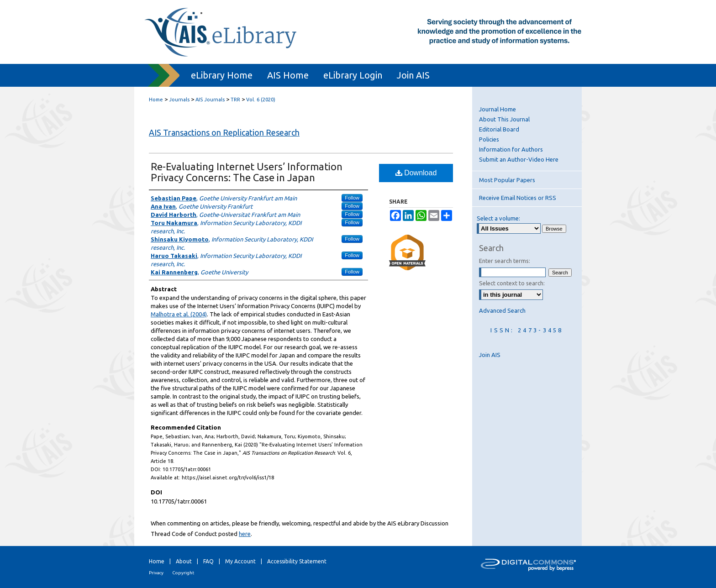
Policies (489, 139)
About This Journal (504, 119)
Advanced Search (502, 310)
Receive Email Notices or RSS (518, 198)
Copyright (183, 573)
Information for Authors (511, 149)
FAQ (208, 561)
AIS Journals (210, 100)
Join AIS (490, 355)
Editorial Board (499, 129)
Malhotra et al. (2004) (179, 314)
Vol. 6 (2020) (261, 100)
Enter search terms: (505, 261)
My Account (240, 561)
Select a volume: (498, 218)
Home (156, 100)
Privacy (156, 573)
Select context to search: (512, 283)
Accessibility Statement (297, 561)
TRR (235, 100)
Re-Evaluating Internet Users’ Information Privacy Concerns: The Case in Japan (247, 172)
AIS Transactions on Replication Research (224, 132)
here (245, 534)
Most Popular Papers (507, 180)
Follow (352, 198)
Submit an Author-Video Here (519, 159)
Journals (179, 100)
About (184, 561)
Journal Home (498, 109)
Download (416, 173)
